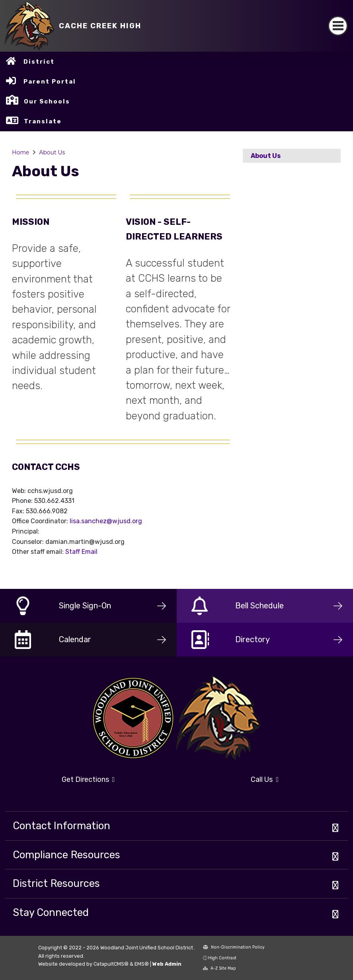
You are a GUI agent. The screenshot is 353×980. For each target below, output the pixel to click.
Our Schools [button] (47, 101)
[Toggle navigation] (338, 26)
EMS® (142, 964)
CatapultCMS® (111, 964)
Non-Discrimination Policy (234, 947)
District (39, 62)
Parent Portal (50, 82)
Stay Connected (51, 912)
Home (20, 152)
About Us (52, 152)
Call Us (265, 779)
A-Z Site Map (219, 968)
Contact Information (61, 826)
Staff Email (81, 552)
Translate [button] (43, 121)
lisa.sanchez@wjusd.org (106, 521)
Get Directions (88, 779)
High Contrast (222, 958)
